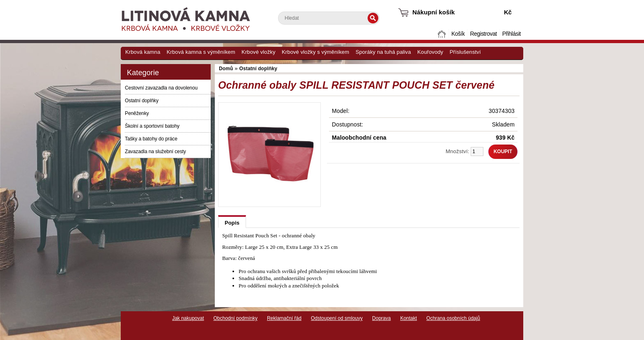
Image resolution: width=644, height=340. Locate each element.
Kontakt (408, 318)
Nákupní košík (434, 12)
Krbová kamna (143, 52)
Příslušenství (465, 52)
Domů (443, 34)
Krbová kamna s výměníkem (201, 52)
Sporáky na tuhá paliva (383, 52)
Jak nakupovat (188, 318)
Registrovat (483, 34)
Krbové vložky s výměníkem (315, 52)
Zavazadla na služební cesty (155, 152)
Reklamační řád (284, 318)
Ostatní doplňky (142, 101)
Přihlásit (512, 34)
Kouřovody (430, 52)
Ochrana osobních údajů (453, 318)
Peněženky (137, 113)
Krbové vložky (258, 52)
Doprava (381, 318)
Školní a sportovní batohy (152, 126)
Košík (458, 34)
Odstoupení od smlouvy (337, 318)
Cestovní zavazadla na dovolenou (161, 88)
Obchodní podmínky (236, 318)
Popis (232, 223)
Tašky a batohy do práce (151, 139)
